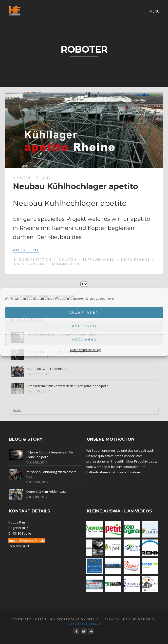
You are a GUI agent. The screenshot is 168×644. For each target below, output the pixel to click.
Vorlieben (84, 339)
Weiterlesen (26, 250)
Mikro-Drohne (135, 260)
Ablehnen (84, 326)
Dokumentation (35, 260)
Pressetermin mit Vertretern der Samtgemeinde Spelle (68, 386)
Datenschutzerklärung (85, 350)
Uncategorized (29, 264)
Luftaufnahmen (99, 260)
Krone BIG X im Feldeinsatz (47, 369)
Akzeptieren (84, 312)
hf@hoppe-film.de (31, 540)
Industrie (67, 260)
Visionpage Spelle (84, 624)
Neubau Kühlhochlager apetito (75, 186)
